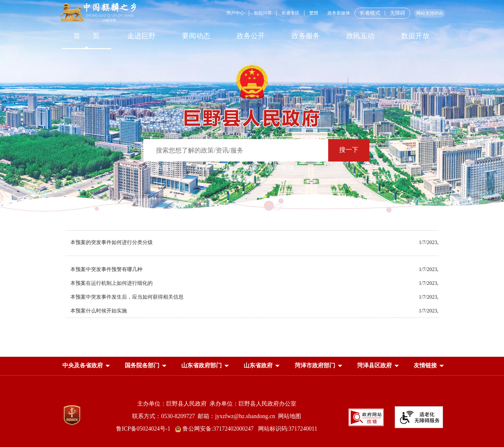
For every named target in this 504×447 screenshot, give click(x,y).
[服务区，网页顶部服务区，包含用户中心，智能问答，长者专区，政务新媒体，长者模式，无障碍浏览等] (333, 13)
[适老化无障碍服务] (419, 417)
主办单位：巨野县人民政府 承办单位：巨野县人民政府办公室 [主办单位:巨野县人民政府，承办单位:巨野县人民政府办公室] (217, 404)
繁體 (314, 13)
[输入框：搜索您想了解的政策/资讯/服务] (236, 150)
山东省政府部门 (202, 365)
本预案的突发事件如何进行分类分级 (112, 242)
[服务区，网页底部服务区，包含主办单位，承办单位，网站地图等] (252, 411)
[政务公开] (251, 36)
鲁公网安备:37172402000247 (216, 429)
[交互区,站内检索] (252, 151)
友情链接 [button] (425, 365)
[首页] (86, 36)
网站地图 (290, 416)
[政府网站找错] (366, 417)
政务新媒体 (339, 13)
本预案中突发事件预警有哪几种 (106, 269)
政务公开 (251, 36)
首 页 (87, 36)
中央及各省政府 (83, 365)
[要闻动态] (196, 36)
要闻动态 (196, 36)
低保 (249, 168)
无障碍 (398, 13)
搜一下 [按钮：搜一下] (349, 150)
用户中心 (235, 13)
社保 (202, 168)
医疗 (226, 168)
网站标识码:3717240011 (288, 429)
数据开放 (415, 36)
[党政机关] (72, 415)
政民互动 (360, 36)
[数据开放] (415, 36)
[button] (83, 365)
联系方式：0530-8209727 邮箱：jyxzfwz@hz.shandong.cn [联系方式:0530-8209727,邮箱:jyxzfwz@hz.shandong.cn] (205, 416)
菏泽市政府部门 (315, 365)
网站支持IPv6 (429, 13)
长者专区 (291, 13)
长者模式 (370, 13)
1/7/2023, (429, 242)
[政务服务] (306, 36)
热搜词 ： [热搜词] (170, 168)
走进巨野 (141, 36)
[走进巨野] (141, 36)
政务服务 (306, 36)
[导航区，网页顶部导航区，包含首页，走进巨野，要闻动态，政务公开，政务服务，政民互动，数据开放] (252, 36)
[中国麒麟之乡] (98, 13)
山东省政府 (258, 365)
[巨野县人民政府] (252, 114)
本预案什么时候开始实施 (99, 311)
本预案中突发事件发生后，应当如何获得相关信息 (127, 297)
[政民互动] (360, 36)
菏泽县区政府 (374, 365)
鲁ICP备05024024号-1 (145, 429)
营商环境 (280, 168)
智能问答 (263, 13)
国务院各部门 (142, 365)
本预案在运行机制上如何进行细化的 (112, 283)
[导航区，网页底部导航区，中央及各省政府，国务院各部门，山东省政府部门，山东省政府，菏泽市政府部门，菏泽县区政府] (252, 366)
